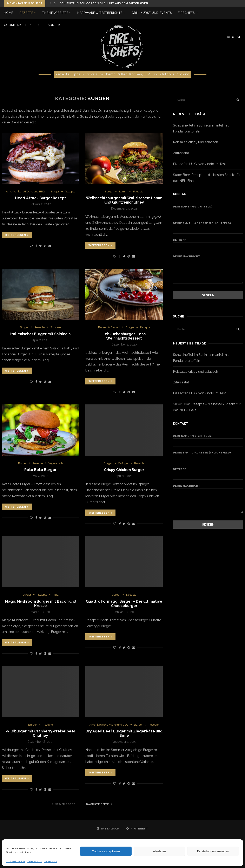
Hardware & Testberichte (100, 13)
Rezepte (27, 13)
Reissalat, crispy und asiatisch (196, 142)
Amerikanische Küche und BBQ (25, 192)
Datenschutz (35, 861)
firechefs (187, 13)
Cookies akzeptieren (106, 851)
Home (9, 13)
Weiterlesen (17, 235)
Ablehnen (159, 851)
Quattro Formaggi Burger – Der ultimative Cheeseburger (124, 604)
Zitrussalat (181, 153)
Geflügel (123, 463)
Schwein (56, 327)
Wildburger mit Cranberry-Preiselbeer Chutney (40, 733)
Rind (56, 595)
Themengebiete (55, 13)
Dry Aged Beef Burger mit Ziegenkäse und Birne (124, 733)
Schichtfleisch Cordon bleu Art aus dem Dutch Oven (104, 3)
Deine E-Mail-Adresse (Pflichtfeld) (208, 228)
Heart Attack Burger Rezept (40, 198)
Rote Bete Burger (40, 470)
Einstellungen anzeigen (213, 851)
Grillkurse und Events (152, 13)
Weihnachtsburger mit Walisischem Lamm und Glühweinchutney (124, 200)
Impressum (50, 861)
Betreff (208, 244)
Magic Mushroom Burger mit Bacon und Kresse (40, 604)
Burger (55, 192)
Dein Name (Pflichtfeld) (208, 211)
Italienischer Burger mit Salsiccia (41, 334)
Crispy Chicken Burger (124, 470)
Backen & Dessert (109, 327)
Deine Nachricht (208, 259)
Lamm (123, 192)
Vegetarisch (56, 463)
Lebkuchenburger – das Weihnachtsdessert (124, 336)
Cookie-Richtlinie (16, 861)
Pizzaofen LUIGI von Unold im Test (200, 164)
